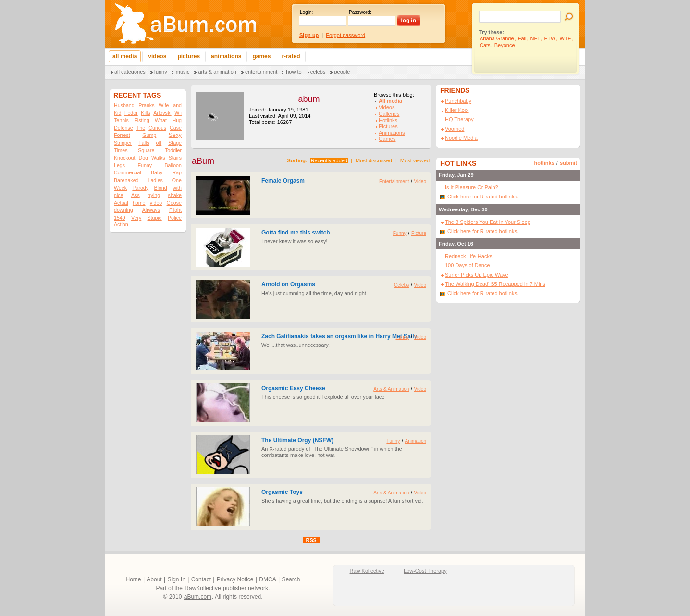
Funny (161, 72)
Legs (119, 165)
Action (121, 224)
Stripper (123, 143)
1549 (120, 218)
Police (175, 218)
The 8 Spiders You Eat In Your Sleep (488, 222)
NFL (536, 38)
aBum (203, 161)
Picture (419, 233)
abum (309, 99)
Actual (121, 203)
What (161, 120)
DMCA (267, 579)
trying (154, 195)
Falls (144, 143)
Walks (158, 158)
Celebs (318, 72)
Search (291, 579)
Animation (416, 441)
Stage (175, 143)
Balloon (173, 165)
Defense (123, 128)
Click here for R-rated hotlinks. (483, 197)
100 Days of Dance (468, 265)
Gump (149, 135)
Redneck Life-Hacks (468, 256)
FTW (550, 38)
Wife (164, 105)
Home (134, 579)
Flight (175, 210)
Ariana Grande (497, 38)
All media (390, 101)
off (159, 143)
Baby (157, 172)
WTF (565, 38)
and (177, 105)
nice (119, 195)
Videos (387, 107)
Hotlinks (388, 120)
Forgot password (345, 35)
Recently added (329, 160)
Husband (124, 105)
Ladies (155, 180)
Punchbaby (458, 101)
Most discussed (374, 160)
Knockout (124, 158)
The (141, 128)
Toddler (173, 150)
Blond (160, 188)
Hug (177, 120)
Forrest (122, 135)
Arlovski (162, 113)
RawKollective (203, 588)
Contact (201, 579)
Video (420, 181)
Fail (522, 38)
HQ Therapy (459, 119)
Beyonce (505, 45)
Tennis (121, 120)
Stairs (175, 158)
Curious (157, 128)
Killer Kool (457, 110)
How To (294, 72)
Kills (146, 113)
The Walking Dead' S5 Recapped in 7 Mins (495, 284)
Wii (178, 113)
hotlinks (544, 163)
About (154, 579)
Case (176, 128)
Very (136, 218)
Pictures (388, 126)
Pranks (146, 105)
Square (146, 150)
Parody (140, 188)
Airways (151, 210)
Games (387, 139)
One (177, 180)
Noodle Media (461, 138)
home (139, 203)
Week (120, 188)
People (342, 72)
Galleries (389, 114)
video (156, 203)
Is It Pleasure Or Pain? (472, 187)
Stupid (155, 218)
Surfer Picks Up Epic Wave (477, 275)
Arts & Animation (217, 72)
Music (183, 72)
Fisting (142, 120)
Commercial (128, 172)
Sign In (177, 579)
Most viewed (415, 160)
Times (121, 150)
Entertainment (261, 72)
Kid (117, 113)
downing (123, 210)
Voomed (455, 129)
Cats (485, 45)
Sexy (175, 135)
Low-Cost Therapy (425, 571)
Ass (136, 195)
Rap (177, 172)
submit (568, 163)
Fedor (131, 113)
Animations (392, 133)
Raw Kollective (367, 571)
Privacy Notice (235, 579)
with (177, 188)
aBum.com (198, 597)
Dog (143, 158)
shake (175, 195)
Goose (174, 203)
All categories (130, 72)
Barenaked (126, 180)
